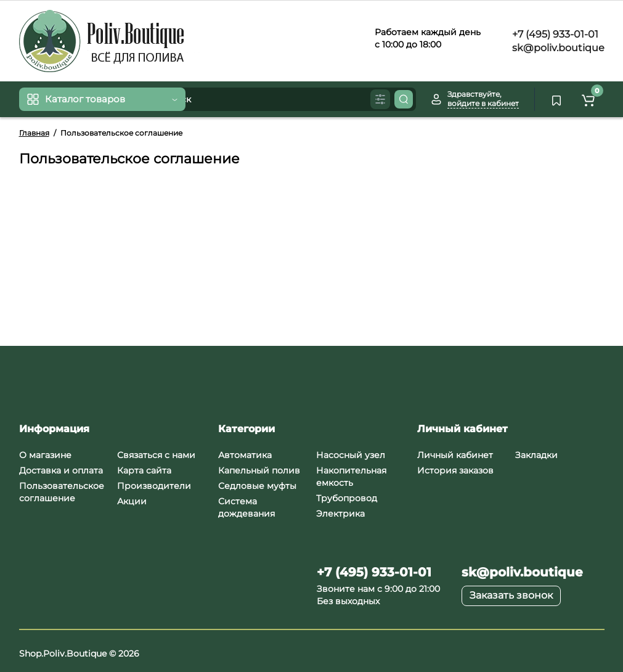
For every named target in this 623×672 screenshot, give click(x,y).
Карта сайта (144, 470)
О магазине (45, 455)
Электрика (340, 514)
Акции (132, 501)
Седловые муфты (257, 486)
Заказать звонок (511, 595)
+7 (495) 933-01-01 (554, 34)
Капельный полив (259, 470)
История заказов (455, 470)
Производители (154, 486)
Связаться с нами (156, 455)
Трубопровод (347, 498)
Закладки (536, 455)
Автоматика (245, 455)
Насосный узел (351, 455)
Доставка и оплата (61, 470)
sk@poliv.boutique (557, 48)
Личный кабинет (455, 455)
